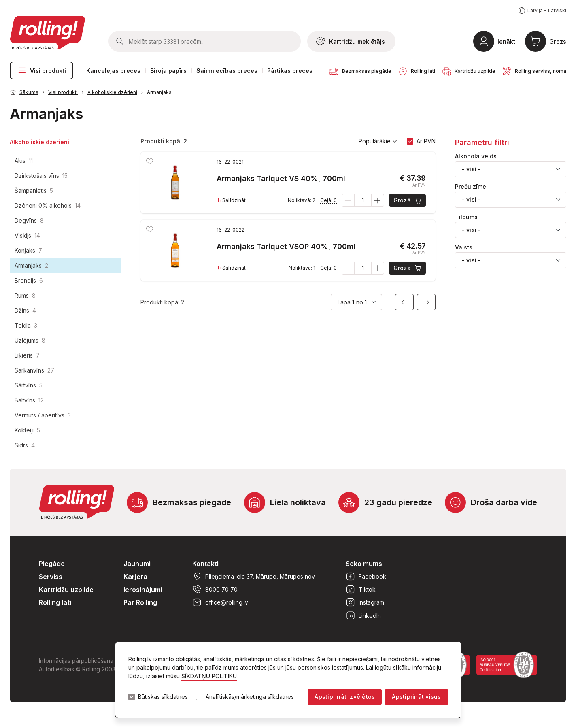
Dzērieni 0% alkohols (48, 205)
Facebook (366, 577)
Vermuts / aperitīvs (43, 415)
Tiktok (361, 590)
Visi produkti (41, 70)
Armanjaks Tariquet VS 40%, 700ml (281, 178)
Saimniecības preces (227, 71)
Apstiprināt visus (416, 697)
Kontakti (205, 564)
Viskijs (27, 235)
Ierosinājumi (143, 590)
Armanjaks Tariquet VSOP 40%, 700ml (286, 246)
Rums (25, 295)
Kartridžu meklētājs (351, 41)
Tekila (26, 325)
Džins (25, 310)
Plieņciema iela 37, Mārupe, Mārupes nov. (254, 577)
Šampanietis (34, 191)
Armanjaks (159, 92)
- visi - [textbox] (471, 169)
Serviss (51, 577)
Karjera (135, 577)
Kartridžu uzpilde (66, 590)
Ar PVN (426, 141)
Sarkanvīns (34, 370)
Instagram (365, 602)
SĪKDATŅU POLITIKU (209, 676)
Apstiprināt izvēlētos (345, 697)
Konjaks (28, 250)
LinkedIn (363, 615)
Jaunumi (137, 564)
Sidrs (25, 445)
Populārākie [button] (378, 141)
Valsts (464, 247)
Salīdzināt (231, 200)
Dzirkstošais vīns (41, 176)
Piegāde (52, 564)
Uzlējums (30, 340)
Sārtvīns (29, 385)
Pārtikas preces (290, 71)
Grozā (408, 200)
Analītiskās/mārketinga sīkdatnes (250, 697)
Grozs (558, 42)
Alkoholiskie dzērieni (112, 92)
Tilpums (466, 217)
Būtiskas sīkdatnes (163, 697)
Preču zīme (471, 187)
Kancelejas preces (113, 71)
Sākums (29, 92)
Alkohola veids (476, 156)
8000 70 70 (215, 590)
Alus (24, 161)
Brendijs (29, 280)
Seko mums (364, 564)
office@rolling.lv (220, 602)
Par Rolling (140, 602)
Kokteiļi (27, 430)
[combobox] (511, 169)
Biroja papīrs (168, 71)
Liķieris (27, 355)
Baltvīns (29, 400)
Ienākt (506, 42)
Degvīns (29, 220)
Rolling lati (55, 602)
